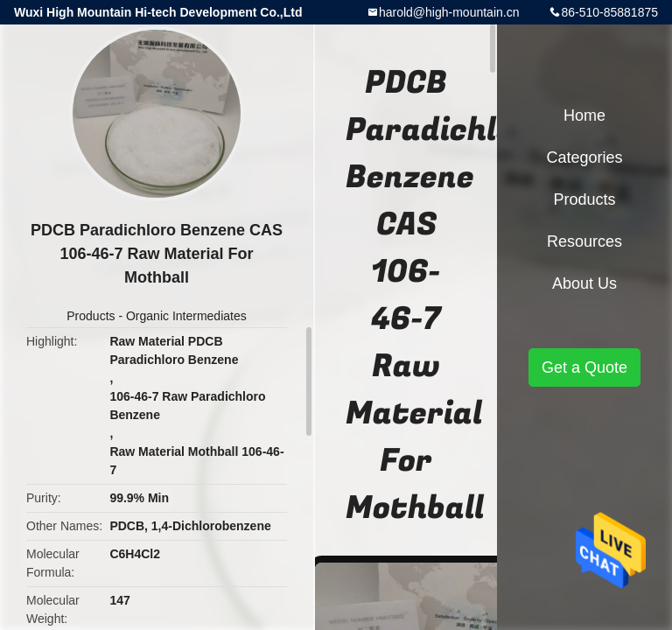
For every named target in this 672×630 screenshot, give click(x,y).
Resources (584, 241)
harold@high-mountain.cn (449, 12)
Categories (584, 157)
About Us (584, 283)
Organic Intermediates (186, 316)
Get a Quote (584, 367)
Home (584, 115)
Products (91, 316)
